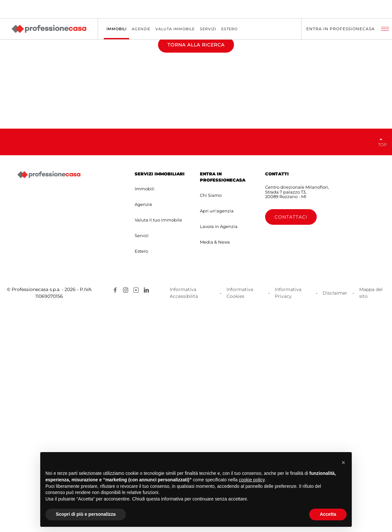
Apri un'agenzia (217, 434)
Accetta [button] (328, 514)
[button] (343, 462)
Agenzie (143, 428)
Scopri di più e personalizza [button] (86, 514)
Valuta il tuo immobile (158, 443)
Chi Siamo (211, 419)
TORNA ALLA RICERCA (196, 157)
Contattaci (291, 440)
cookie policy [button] (252, 480)
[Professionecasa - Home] (49, 29)
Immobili (145, 412)
